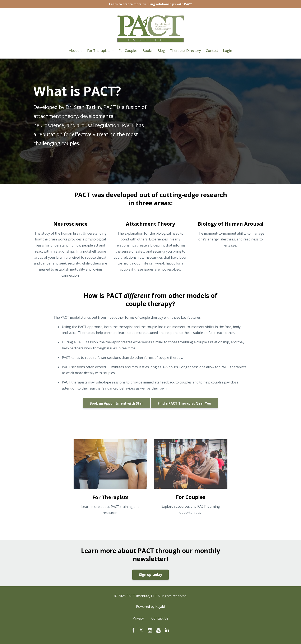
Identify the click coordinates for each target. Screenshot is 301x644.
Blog (161, 51)
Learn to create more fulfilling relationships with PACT (151, 4)
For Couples (128, 51)
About (74, 51)
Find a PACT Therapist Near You (184, 403)
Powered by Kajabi (150, 607)
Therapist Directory (185, 51)
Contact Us (160, 618)
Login (228, 51)
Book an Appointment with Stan (117, 403)
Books (148, 51)
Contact (212, 51)
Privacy (138, 618)
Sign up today (150, 575)
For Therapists (99, 51)
